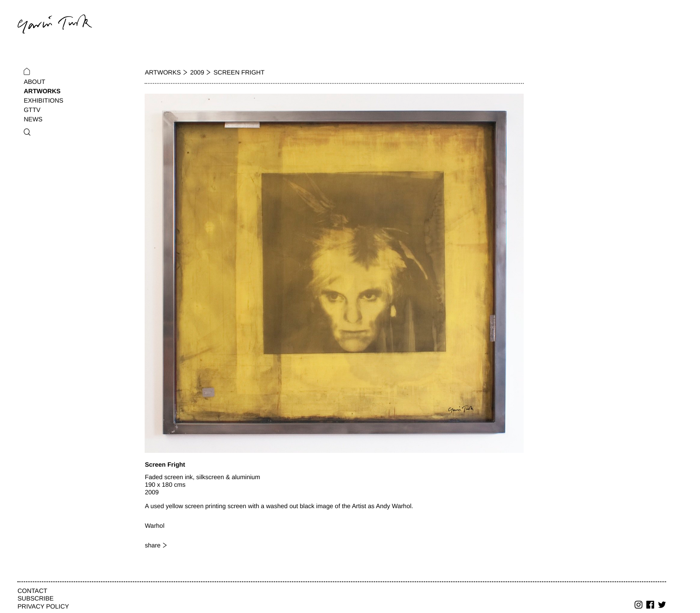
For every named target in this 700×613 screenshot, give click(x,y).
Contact (32, 591)
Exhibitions (44, 100)
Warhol (154, 526)
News (33, 119)
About (34, 82)
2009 (197, 72)
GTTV (32, 110)
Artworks (42, 91)
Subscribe (35, 598)
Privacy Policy (43, 606)
